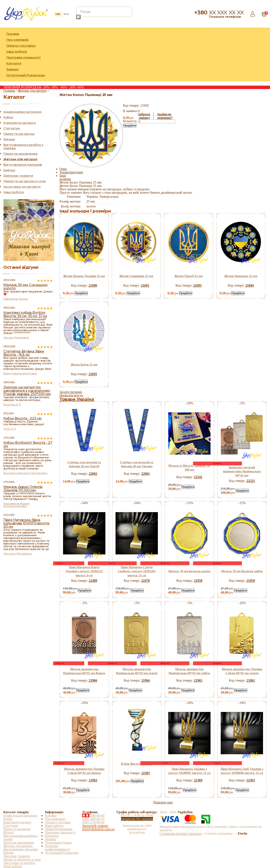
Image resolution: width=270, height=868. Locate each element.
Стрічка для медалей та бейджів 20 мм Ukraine (137, 464)
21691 (145, 285)
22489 (93, 581)
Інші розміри (65, 177)
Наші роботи (17, 52)
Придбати (130, 125)
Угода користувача (58, 843)
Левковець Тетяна (16, 299)
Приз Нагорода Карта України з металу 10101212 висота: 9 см (84, 571)
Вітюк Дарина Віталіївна (20, 374)
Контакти (14, 63)
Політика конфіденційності (57, 848)
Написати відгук (71, 395)
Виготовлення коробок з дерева (23, 147)
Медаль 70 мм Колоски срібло (242, 571)
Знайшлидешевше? (165, 116)
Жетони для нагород (20, 159)
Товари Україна (77, 399)
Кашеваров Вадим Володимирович (16, 505)
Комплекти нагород (19, 123)
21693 (197, 285)
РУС (66, 14)
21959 (251, 581)
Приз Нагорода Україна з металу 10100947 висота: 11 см (189, 771)
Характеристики (71, 172)
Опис (63, 169)
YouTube (263, 55)
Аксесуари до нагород (22, 187)
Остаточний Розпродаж (25, 75)
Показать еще (163, 802)
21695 (93, 374)
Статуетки (12, 128)
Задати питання (71, 392)
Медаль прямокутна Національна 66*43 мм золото (137, 671)
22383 (146, 773)
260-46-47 (93, 819)
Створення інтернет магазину (181, 833)
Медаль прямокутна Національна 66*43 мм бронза (84, 671)
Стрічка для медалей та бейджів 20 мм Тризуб (84, 464)
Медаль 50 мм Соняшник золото (25, 287)
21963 (93, 780)
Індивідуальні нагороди (22, 112)
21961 (251, 680)
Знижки (12, 69)
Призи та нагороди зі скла (25, 181)
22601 (146, 474)
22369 (198, 780)
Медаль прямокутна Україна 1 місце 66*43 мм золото (242, 671)
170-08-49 (93, 822)
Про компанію (17, 40)
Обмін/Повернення (59, 829)
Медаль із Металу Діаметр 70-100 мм (189, 468)
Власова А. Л (12, 405)
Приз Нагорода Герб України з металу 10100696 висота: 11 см (242, 771)
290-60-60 (93, 815)
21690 (93, 285)
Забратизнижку (144, 116)
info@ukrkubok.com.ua (98, 829)
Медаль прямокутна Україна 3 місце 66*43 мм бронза (84, 771)
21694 (249, 285)
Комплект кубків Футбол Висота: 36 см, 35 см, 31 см (25, 314)
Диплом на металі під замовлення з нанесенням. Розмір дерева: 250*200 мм (27, 391)
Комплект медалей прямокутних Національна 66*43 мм (242, 471)
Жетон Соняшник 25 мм (136, 276)
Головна (13, 34)
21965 (198, 680)
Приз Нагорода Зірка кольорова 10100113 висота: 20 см (27, 523)
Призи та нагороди (19, 134)
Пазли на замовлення (20, 154)
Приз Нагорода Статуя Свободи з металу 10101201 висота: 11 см (137, 571)
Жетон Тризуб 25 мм (189, 276)
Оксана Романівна (16, 338)
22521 (251, 481)
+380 (219, 12)
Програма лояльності (23, 58)
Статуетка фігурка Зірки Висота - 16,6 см (24, 353)
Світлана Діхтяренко (18, 554)
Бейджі (9, 170)
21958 (198, 581)
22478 (146, 581)
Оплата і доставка (21, 46)
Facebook (244, 55)
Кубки (8, 117)
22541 (198, 477)
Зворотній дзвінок (95, 826)
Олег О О (10, 429)
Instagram (254, 55)
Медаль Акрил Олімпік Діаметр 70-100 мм (23, 489)
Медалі (9, 139)
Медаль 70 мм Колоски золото (189, 571)
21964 (146, 680)
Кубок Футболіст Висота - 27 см (28, 444)
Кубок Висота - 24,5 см (137, 764)
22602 (93, 474)
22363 (251, 780)
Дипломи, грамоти (18, 176)
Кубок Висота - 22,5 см (23, 418)
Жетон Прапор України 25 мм (84, 276)
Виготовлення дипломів (23, 165)
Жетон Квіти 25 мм (84, 365)
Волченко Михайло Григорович (25, 473)
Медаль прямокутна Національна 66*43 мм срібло (189, 671)
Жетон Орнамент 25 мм (241, 276)
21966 (93, 680)
